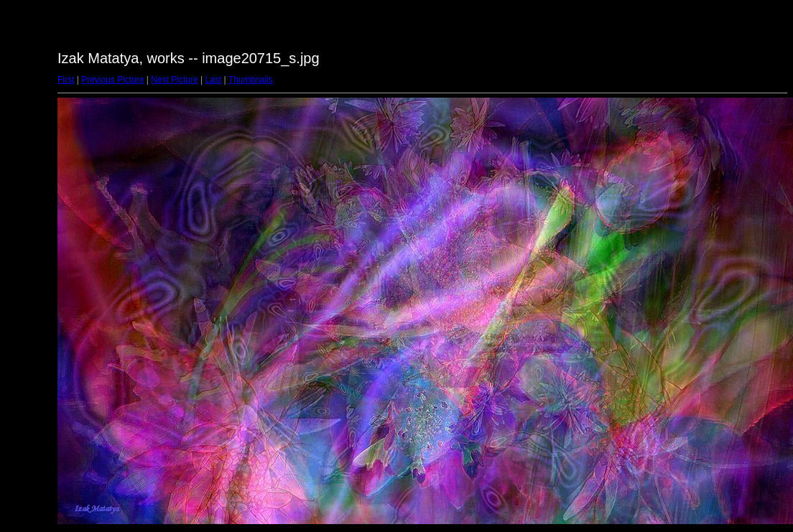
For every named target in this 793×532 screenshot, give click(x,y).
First (66, 80)
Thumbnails (251, 80)
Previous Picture (112, 80)
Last (213, 80)
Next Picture (174, 80)
